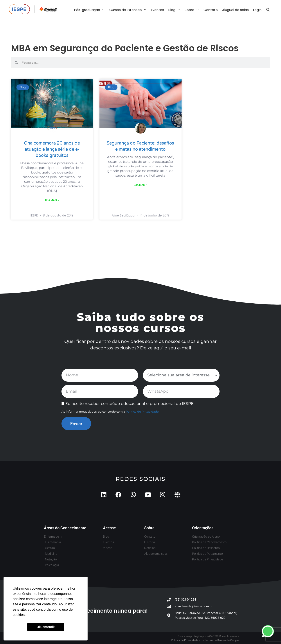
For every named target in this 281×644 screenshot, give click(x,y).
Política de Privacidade (142, 411)
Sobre (193, 10)
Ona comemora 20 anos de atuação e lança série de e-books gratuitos (52, 149)
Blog (175, 10)
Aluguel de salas (235, 10)
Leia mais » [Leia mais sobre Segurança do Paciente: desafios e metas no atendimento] (140, 185)
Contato (211, 10)
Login (257, 10)
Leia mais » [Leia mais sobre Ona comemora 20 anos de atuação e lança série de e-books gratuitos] (52, 200)
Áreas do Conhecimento (65, 528)
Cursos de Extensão (129, 10)
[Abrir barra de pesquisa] (268, 10)
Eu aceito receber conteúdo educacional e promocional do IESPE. (130, 404)
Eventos (158, 10)
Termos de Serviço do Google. (222, 640)
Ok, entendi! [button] (46, 627)
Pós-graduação (91, 10)
